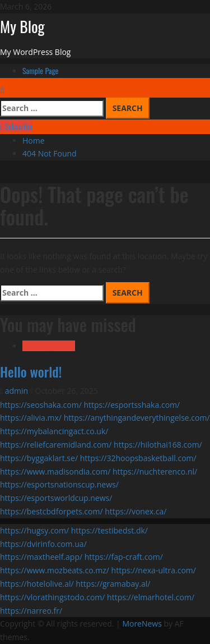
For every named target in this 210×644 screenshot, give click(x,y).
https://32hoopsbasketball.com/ (138, 458)
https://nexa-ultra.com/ (154, 570)
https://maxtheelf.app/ (41, 557)
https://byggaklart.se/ (39, 458)
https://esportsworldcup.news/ (56, 498)
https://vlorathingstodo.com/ (52, 597)
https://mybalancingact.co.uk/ (54, 431)
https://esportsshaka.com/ (132, 405)
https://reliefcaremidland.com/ (56, 445)
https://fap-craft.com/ (124, 557)
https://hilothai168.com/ (158, 445)
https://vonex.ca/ (136, 511)
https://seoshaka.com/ (41, 405)
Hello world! (31, 371)
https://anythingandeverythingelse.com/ (137, 418)
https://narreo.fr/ (31, 611)
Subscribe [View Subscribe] (16, 126)
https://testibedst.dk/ (109, 530)
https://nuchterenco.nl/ (155, 472)
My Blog (22, 26)
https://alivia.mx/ (31, 418)
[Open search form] (2, 90)
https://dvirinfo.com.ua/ (43, 544)
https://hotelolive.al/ (37, 584)
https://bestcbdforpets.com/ (52, 511)
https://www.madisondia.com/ (55, 472)
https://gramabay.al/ (113, 584)
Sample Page (41, 70)
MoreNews (142, 624)
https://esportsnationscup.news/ (59, 484)
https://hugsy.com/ (34, 530)
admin (18, 391)
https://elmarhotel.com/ (151, 597)
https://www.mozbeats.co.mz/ (55, 570)
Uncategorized (49, 346)
